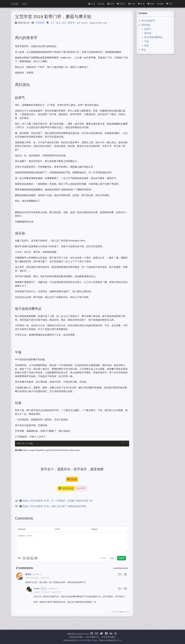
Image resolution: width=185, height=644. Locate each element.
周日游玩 (146, 25)
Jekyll (81, 640)
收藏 (151, 4)
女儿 (58, 23)
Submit (122, 558)
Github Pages (92, 640)
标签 (141, 4)
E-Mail (57, 529)
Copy (126, 442)
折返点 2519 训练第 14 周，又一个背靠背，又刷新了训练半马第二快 (57, 501)
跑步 (101, 4)
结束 (147, 46)
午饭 (147, 41)
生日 (64, 23)
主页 (92, 4)
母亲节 (71, 23)
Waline (122, 612)
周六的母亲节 (148, 21)
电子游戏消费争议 (153, 37)
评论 (144, 50)
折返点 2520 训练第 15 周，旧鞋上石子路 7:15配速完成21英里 (54, 506)
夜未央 (28, 574)
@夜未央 (37, 596)
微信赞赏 (81, 488)
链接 (160, 4)
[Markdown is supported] (20, 558)
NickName (22, 529)
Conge (14, 4)
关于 (170, 4)
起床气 (148, 29)
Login (112, 558)
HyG (119, 640)
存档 (111, 4)
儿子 (53, 23)
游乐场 (148, 33)
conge (36, 588)
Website (94, 529)
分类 (132, 4)
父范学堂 (40, 23)
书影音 (121, 4)
